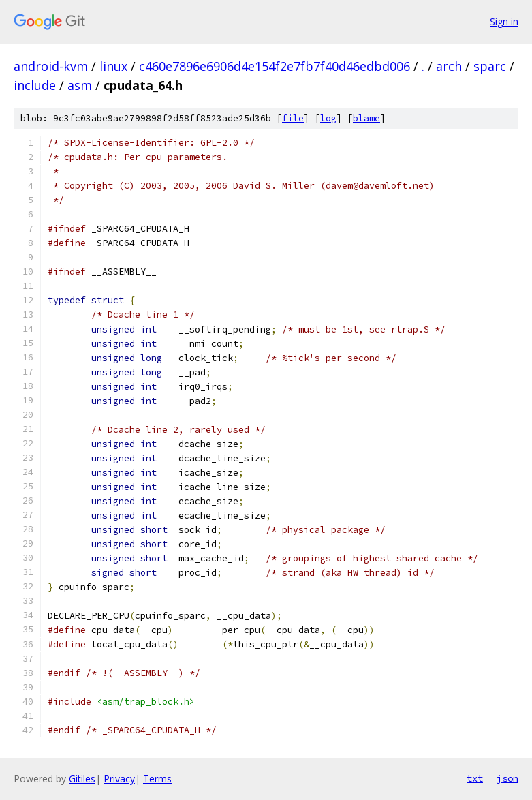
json (507, 778)
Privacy (119, 779)
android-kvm (51, 66)
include (35, 85)
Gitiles (82, 779)
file (293, 118)
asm (80, 85)
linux (113, 66)
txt (475, 778)
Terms (157, 779)
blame (366, 118)
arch (449, 66)
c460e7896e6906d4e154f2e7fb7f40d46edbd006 (275, 66)
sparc (490, 66)
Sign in (504, 21)
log (328, 118)
